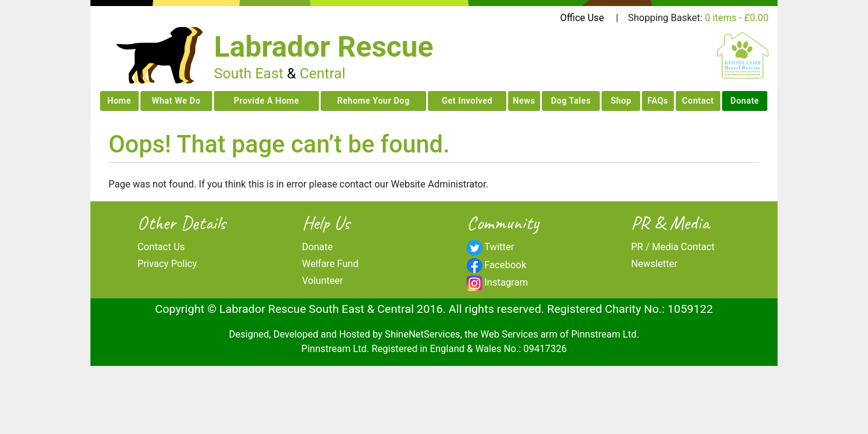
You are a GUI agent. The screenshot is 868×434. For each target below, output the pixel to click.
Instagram (506, 282)
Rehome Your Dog (373, 101)
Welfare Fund (330, 264)
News (524, 101)
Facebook (505, 265)
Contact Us (161, 247)
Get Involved (467, 101)
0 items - (737, 18)
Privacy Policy (167, 264)
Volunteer (322, 281)
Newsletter (654, 264)
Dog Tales (571, 101)
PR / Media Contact (673, 247)
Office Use (582, 18)
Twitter (499, 247)
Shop (621, 101)
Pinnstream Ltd (603, 334)
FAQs (658, 101)
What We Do (176, 101)
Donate (745, 101)
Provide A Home (267, 101)
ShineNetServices (422, 334)
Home (119, 101)
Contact (698, 101)
